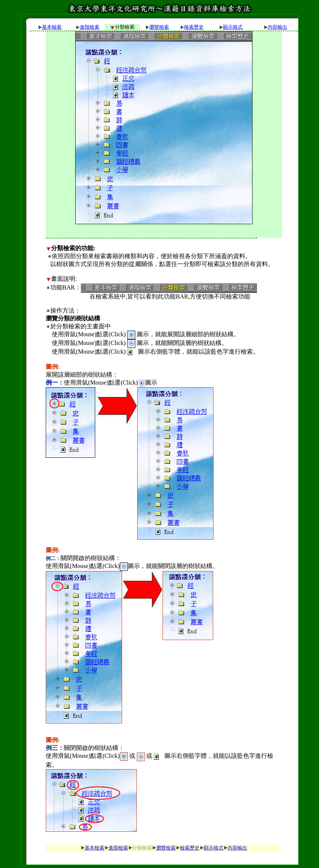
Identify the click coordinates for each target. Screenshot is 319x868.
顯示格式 (233, 27)
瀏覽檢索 (159, 27)
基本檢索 (52, 27)
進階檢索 (90, 27)
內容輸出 (277, 27)
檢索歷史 (194, 27)
